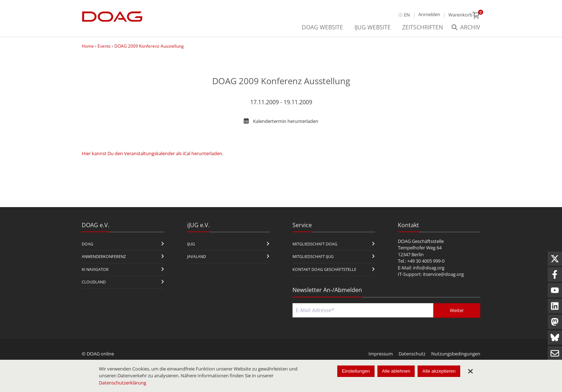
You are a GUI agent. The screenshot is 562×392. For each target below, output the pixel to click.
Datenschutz (412, 354)
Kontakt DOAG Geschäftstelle (324, 269)
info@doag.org (429, 268)
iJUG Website (373, 27)
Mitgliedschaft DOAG (315, 244)
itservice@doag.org (443, 274)
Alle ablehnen (396, 371)
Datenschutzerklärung (123, 383)
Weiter (457, 310)
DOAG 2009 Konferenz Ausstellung (149, 46)
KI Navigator (95, 269)
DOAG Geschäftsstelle (421, 241)
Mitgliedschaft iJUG (313, 256)
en (407, 15)
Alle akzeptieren (439, 371)
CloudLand (94, 282)
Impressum (381, 354)
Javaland (197, 256)
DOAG (87, 244)
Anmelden (429, 14)
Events (104, 46)
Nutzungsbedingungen (456, 354)
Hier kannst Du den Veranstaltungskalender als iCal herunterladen (152, 153)
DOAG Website (322, 27)
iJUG (191, 244)
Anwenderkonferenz (104, 256)
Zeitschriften (423, 27)
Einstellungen (356, 371)
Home (88, 46)
